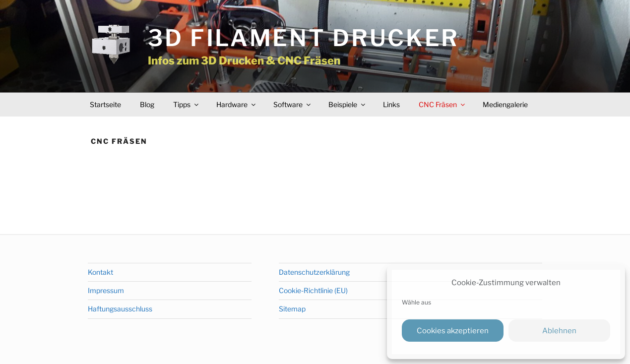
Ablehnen (559, 331)
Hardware (237, 104)
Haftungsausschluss (120, 309)
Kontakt (100, 272)
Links (391, 104)
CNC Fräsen (442, 104)
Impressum (106, 290)
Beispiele (347, 104)
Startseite (105, 104)
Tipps (187, 104)
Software (293, 104)
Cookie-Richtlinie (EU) (313, 290)
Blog (147, 104)
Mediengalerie (505, 104)
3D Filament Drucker (304, 38)
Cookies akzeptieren (453, 331)
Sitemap (292, 309)
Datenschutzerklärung (314, 272)
